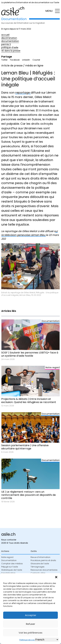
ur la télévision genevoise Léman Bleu (30, 233)
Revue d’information (40, 557)
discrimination (9, 38)
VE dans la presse (11, 51)
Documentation (9, 560)
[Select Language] (47, 640)
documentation (10, 41)
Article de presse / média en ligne (22, 66)
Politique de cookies (29, 640)
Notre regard (7, 557)
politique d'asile (10, 47)
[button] (56, 577)
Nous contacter (9, 540)
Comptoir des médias (12, 564)
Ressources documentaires (44, 570)
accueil (5, 35)
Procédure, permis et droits (43, 560)
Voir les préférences (30, 633)
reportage (23, 93)
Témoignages (38, 567)
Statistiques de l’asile (12, 570)
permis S (6, 44)
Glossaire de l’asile (40, 564)
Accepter (31, 615)
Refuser (30, 624)
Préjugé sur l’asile (10, 567)
